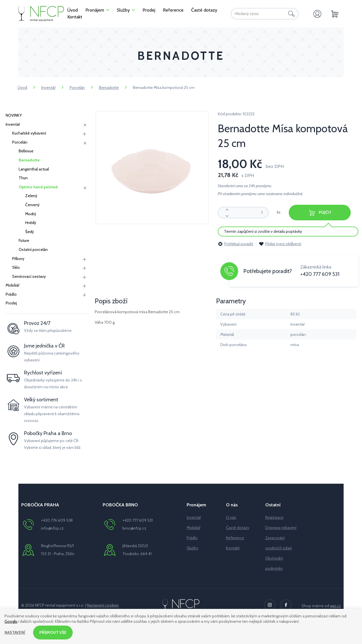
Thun (23, 178)
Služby (192, 548)
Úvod (22, 88)
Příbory (18, 259)
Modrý (31, 214)
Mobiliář (12, 285)
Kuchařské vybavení (29, 133)
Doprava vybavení (281, 528)
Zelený (31, 196)
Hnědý (31, 223)
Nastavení (15, 632)
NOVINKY (14, 115)
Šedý (30, 232)
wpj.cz (335, 606)
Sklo (16, 267)
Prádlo (11, 294)
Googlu (11, 621)
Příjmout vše (53, 632)
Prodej (11, 303)
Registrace (274, 517)
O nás (231, 517)
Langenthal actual (34, 169)
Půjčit (320, 213)
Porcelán (77, 88)
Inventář (48, 88)
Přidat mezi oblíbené (280, 244)
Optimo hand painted (38, 187)
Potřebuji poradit (235, 244)
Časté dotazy (238, 528)
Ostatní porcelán (33, 250)
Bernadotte (109, 88)
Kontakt (233, 548)
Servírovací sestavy (29, 276)
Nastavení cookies (103, 605)
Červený (32, 205)
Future (24, 240)
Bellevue (26, 151)
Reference (235, 538)
